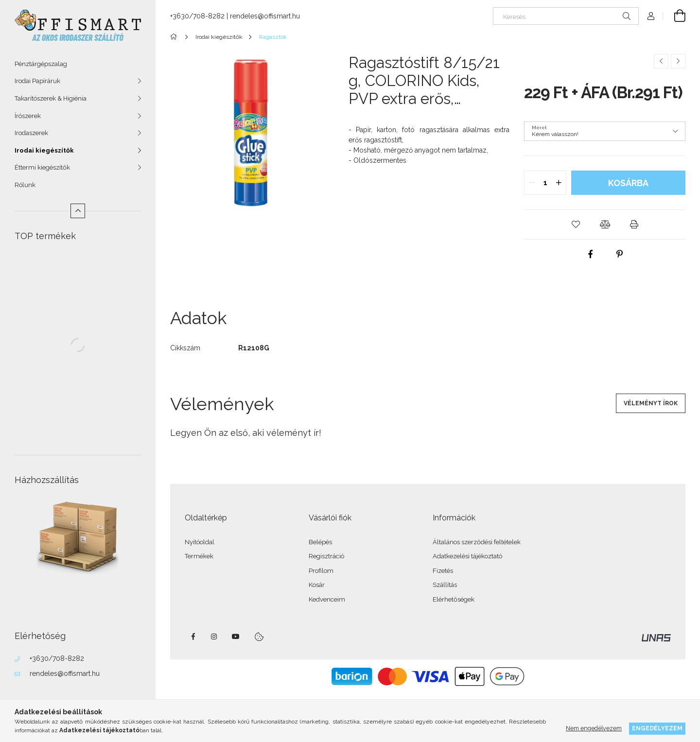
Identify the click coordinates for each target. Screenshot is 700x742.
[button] (576, 224)
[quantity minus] (532, 183)
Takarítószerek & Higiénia (51, 98)
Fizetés (443, 571)
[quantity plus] (559, 183)
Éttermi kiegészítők (42, 167)
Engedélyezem (657, 728)
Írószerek (28, 116)
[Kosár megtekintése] (674, 16)
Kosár (317, 585)
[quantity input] (545, 183)
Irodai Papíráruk (37, 81)
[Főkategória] (175, 37)
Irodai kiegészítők (44, 150)
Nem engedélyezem (594, 728)
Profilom (321, 571)
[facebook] (590, 254)
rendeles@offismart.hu (65, 673)
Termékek (199, 556)
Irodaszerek (31, 133)
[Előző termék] (661, 61)
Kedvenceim (327, 599)
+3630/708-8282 (57, 658)
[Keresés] (566, 16)
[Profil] (651, 16)
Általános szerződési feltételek (477, 542)
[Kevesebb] (78, 211)
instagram (214, 637)
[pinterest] (619, 254)
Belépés (320, 542)
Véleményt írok (651, 403)
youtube (236, 637)
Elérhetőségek (454, 599)
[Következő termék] (678, 61)
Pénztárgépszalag (41, 64)
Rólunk (25, 185)
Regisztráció (326, 556)
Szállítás (445, 585)
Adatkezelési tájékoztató (467, 556)
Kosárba (628, 183)
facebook (193, 637)
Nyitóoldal (200, 542)
